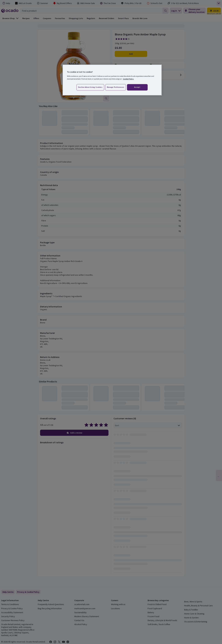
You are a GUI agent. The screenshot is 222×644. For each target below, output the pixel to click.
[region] (112, 80)
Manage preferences (116, 87)
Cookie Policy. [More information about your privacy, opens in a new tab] (128, 79)
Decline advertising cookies (90, 87)
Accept (137, 87)
